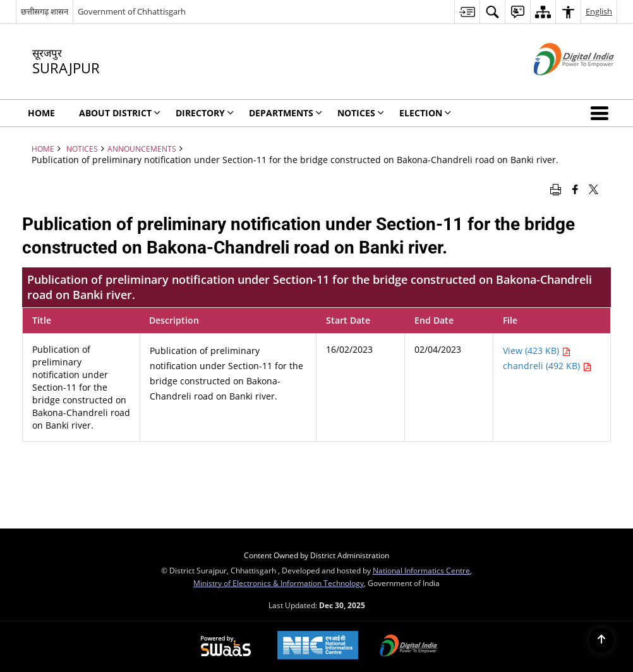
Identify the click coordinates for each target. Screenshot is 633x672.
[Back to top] (601, 640)
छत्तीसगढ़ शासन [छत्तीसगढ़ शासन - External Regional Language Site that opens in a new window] (45, 11)
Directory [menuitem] (205, 113)
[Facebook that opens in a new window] (575, 188)
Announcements (142, 149)
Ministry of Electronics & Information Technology (279, 583)
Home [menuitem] (41, 113)
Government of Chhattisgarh (132, 11)
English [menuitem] (599, 11)
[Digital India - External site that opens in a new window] (558, 86)
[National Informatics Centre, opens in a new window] (318, 646)
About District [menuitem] (120, 113)
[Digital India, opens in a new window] (409, 647)
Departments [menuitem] (286, 113)
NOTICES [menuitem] (361, 113)
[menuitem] (467, 12)
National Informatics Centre (421, 570)
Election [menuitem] (425, 113)
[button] (602, 113)
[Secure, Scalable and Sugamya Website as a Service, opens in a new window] (226, 647)
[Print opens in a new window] (556, 188)
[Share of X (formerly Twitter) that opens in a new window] (594, 188)
